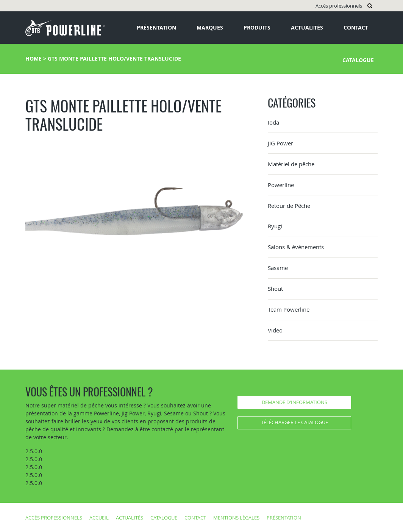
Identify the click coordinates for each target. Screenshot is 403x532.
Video (275, 330)
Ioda (273, 122)
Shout (275, 289)
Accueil (99, 518)
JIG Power (280, 143)
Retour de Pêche (289, 206)
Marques (210, 27)
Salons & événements (296, 247)
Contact (356, 27)
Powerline (281, 185)
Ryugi (275, 226)
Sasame (278, 268)
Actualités (307, 27)
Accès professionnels (339, 6)
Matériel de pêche (291, 164)
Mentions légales (236, 518)
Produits (257, 27)
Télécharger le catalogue (294, 422)
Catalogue (358, 60)
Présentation (156, 27)
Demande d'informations (294, 402)
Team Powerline (289, 309)
